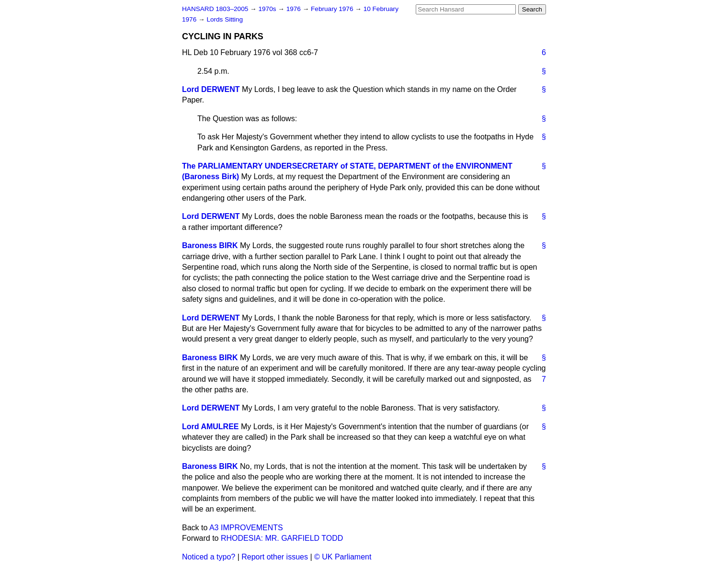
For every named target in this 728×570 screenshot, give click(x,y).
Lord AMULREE (210, 427)
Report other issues (275, 557)
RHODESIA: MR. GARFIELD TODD (282, 538)
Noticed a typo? (209, 557)
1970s (268, 9)
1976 (295, 9)
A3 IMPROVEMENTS (246, 528)
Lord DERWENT (211, 89)
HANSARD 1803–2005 (215, 9)
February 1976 (333, 9)
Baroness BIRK (210, 245)
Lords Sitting (225, 19)
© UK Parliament (343, 557)
